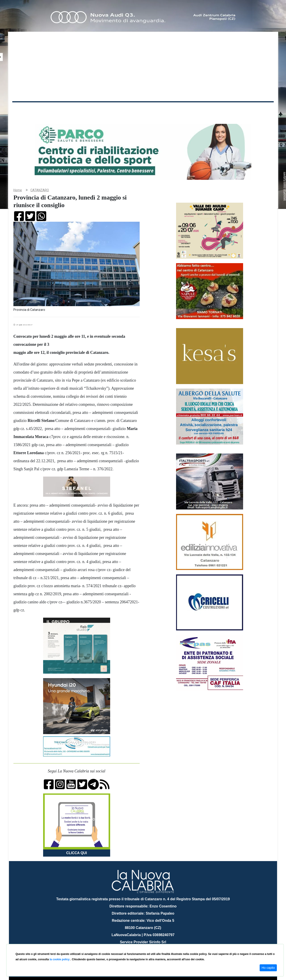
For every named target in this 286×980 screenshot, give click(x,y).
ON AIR (256, 110)
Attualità (107, 109)
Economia (127, 109)
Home (23, 109)
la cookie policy (60, 959)
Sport (144, 109)
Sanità (91, 109)
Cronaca (59, 109)
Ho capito (268, 968)
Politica (76, 109)
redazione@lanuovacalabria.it (153, 942)
